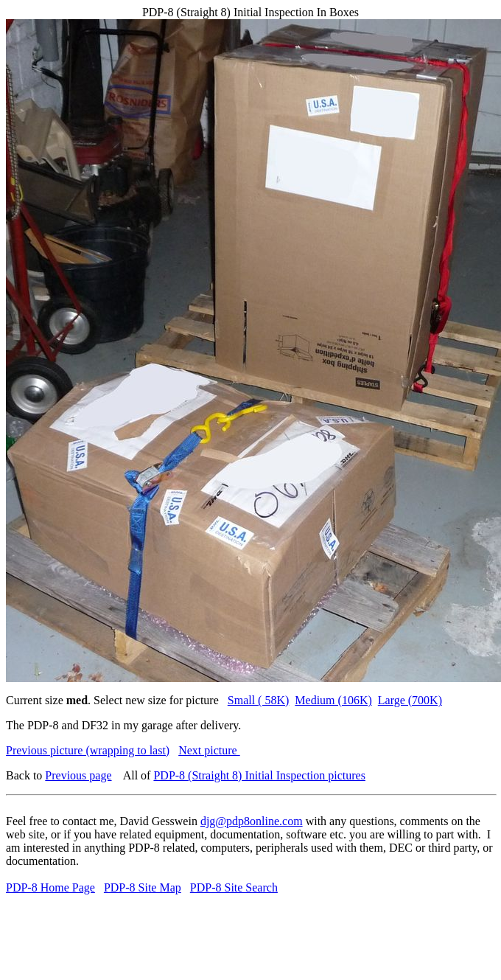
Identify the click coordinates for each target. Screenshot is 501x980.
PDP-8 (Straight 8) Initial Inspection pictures (259, 775)
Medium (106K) (333, 700)
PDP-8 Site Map (143, 887)
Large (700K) (410, 700)
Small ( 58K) (259, 700)
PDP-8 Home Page (50, 887)
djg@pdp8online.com (252, 821)
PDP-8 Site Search (234, 887)
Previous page (78, 775)
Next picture (209, 750)
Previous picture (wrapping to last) (88, 750)
